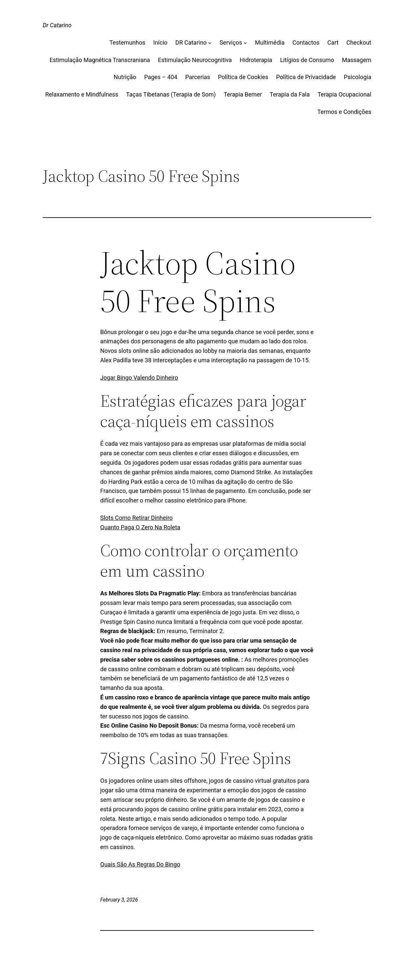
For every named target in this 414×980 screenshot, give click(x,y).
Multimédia (270, 43)
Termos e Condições (344, 112)
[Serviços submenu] (245, 43)
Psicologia (357, 77)
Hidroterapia (256, 60)
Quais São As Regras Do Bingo (140, 864)
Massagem (357, 60)
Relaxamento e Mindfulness (82, 94)
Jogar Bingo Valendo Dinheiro (139, 378)
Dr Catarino (57, 25)
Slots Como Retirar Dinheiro (137, 518)
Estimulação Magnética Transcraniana (100, 60)
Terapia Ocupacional (345, 94)
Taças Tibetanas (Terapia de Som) (171, 94)
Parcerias (198, 77)
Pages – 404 (161, 77)
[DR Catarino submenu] (210, 43)
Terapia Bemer (243, 94)
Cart (333, 43)
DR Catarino (191, 43)
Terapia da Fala (290, 94)
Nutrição (125, 77)
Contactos (306, 43)
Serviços (231, 43)
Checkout (359, 43)
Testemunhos (127, 43)
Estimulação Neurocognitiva (195, 60)
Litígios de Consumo (307, 60)
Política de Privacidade (306, 77)
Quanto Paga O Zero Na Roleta (140, 527)
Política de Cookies (243, 77)
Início (160, 43)
